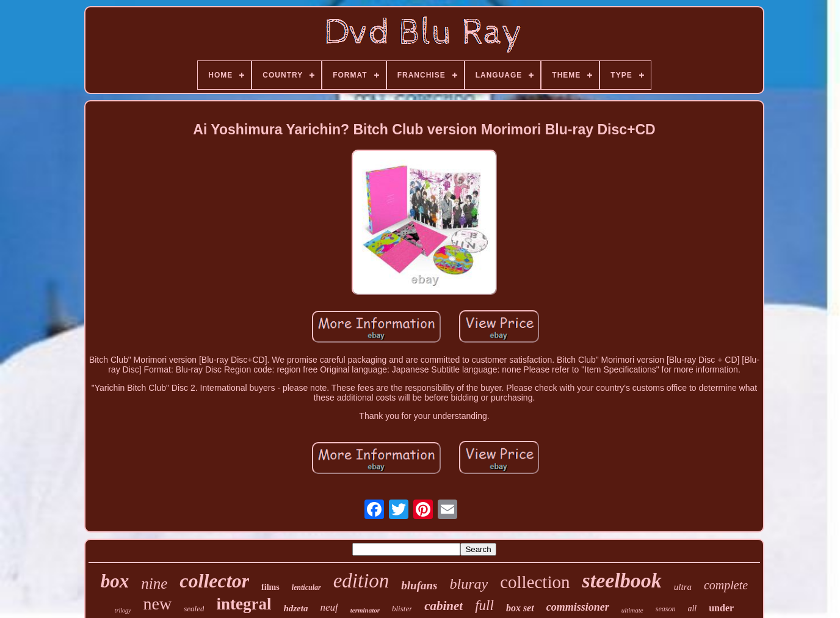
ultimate (632, 610)
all (692, 609)
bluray (469, 584)
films (270, 587)
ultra (683, 587)
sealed (194, 609)
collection (535, 582)
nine (154, 583)
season (666, 609)
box (115, 581)
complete (726, 585)
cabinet (444, 606)
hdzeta (295, 608)
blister (402, 609)
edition (361, 581)
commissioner (578, 607)
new (158, 604)
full (484, 605)
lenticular (306, 587)
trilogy (123, 610)
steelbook (621, 580)
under (721, 608)
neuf (329, 607)
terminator (365, 610)
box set (520, 608)
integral (244, 604)
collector (214, 581)
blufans (419, 585)
